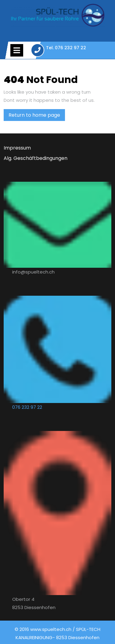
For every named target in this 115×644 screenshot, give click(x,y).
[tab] (17, 50)
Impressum (17, 148)
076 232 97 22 (27, 407)
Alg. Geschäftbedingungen (36, 158)
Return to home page (37, 116)
